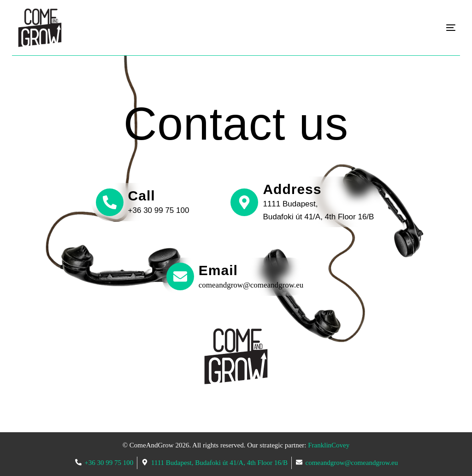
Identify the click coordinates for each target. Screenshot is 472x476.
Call (142, 196)
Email (218, 270)
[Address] (244, 202)
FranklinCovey (329, 445)
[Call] (110, 202)
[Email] (180, 276)
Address (292, 189)
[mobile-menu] (436, 28)
